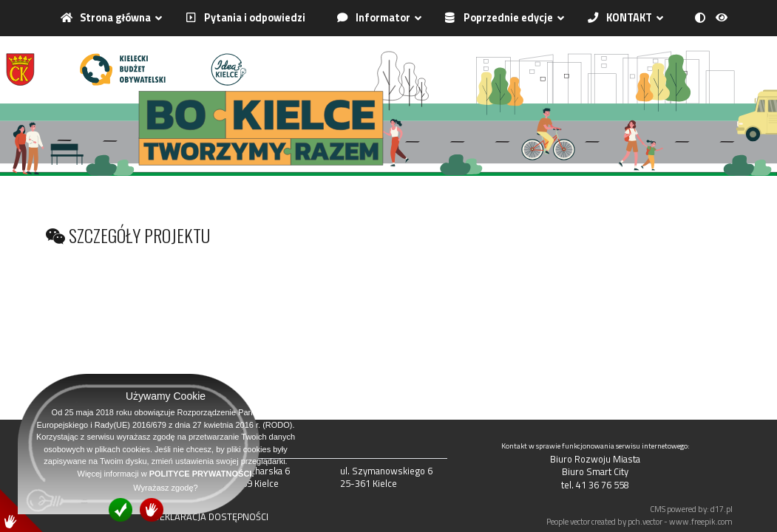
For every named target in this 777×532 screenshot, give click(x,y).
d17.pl (722, 509)
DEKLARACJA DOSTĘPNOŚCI (211, 516)
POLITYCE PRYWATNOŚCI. (202, 474)
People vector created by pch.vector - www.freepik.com (639, 521)
